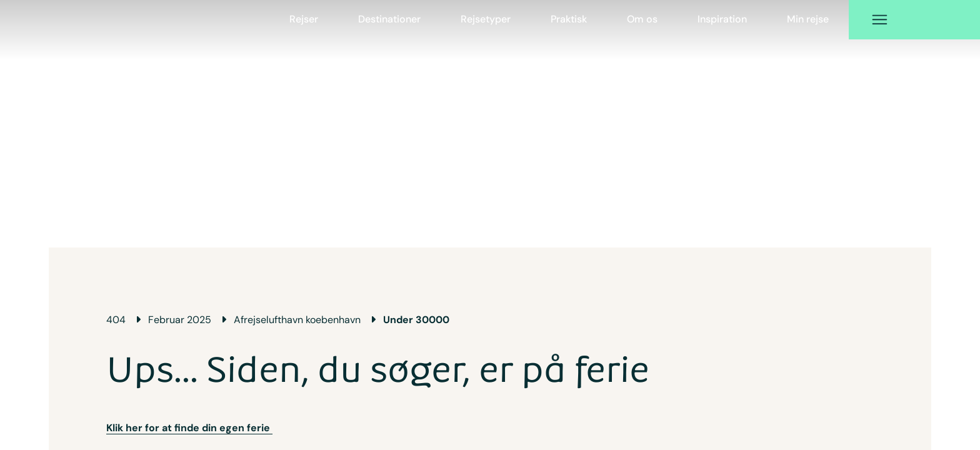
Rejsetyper (486, 19)
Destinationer (389, 19)
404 (116, 320)
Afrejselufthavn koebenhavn (297, 320)
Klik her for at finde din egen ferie (189, 428)
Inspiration (722, 19)
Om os (642, 19)
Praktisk (569, 19)
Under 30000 (416, 320)
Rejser (304, 19)
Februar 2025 (180, 320)
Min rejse (808, 19)
